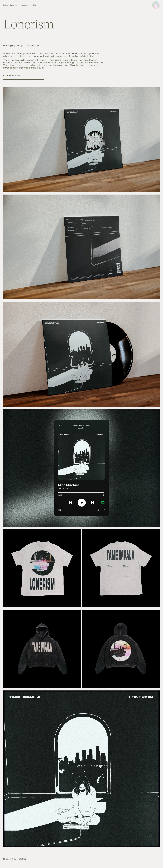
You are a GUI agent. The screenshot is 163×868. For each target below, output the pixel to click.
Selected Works (10, 5)
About (25, 5)
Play (35, 5)
